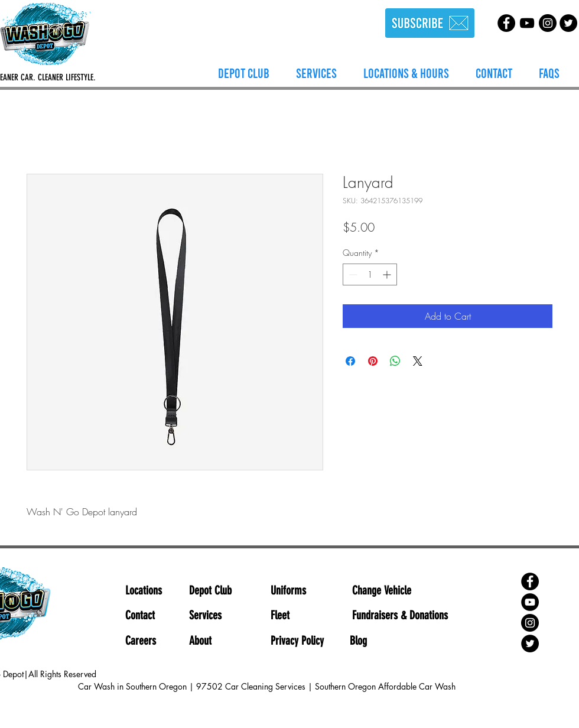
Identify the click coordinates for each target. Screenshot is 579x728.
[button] (317, 73)
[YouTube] (527, 23)
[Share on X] (418, 361)
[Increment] (388, 274)
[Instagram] (548, 23)
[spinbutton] (370, 274)
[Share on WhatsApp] (395, 361)
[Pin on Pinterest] (373, 361)
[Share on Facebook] (350, 361)
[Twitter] (568, 23)
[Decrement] (352, 274)
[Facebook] (506, 23)
